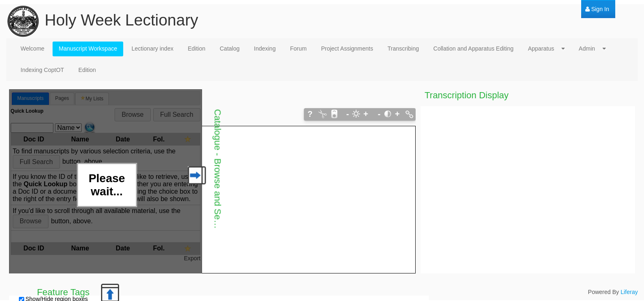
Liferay (629, 292)
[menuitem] (597, 9)
